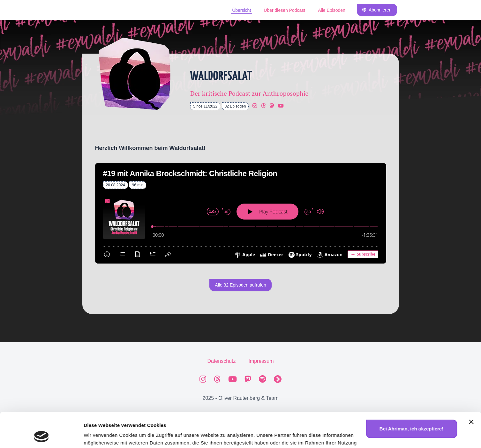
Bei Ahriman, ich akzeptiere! (411, 396)
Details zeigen (100, 435)
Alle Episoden (332, 10)
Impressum (261, 361)
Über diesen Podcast (284, 10)
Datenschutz (221, 361)
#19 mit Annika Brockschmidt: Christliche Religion (190, 173)
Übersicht (241, 10)
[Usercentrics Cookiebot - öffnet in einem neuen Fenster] (41, 436)
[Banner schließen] (471, 389)
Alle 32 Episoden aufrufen (240, 285)
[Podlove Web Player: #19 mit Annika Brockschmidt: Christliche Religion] (241, 226)
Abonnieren (377, 10)
